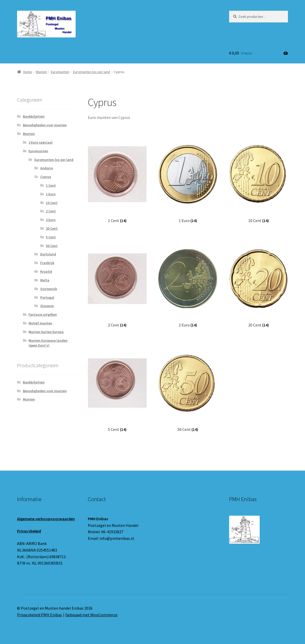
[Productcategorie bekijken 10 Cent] (259, 180)
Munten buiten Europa (46, 332)
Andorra (47, 168)
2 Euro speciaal (40, 142)
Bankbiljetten (34, 116)
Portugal (47, 297)
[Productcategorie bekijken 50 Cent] (188, 388)
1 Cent (51, 185)
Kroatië (46, 271)
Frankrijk (47, 263)
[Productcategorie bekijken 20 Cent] (259, 284)
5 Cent (51, 237)
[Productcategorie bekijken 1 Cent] (117, 180)
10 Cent (52, 203)
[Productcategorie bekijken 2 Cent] (117, 284)
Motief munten (40, 323)
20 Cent (52, 228)
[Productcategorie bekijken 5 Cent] (117, 388)
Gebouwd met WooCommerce (91, 615)
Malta (45, 280)
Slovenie (47, 306)
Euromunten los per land (92, 72)
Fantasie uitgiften (43, 314)
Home (28, 72)
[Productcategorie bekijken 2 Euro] (188, 284)
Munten (41, 72)
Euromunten (60, 72)
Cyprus (46, 177)
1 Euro (51, 194)
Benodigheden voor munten (45, 125)
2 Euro (51, 220)
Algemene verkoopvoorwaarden (46, 519)
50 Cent (52, 246)
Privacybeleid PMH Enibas (39, 615)
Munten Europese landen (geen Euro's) (48, 343)
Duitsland (48, 254)
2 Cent (51, 211)
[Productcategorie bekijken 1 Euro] (188, 180)
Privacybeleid (29, 531)
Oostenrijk (49, 289)
